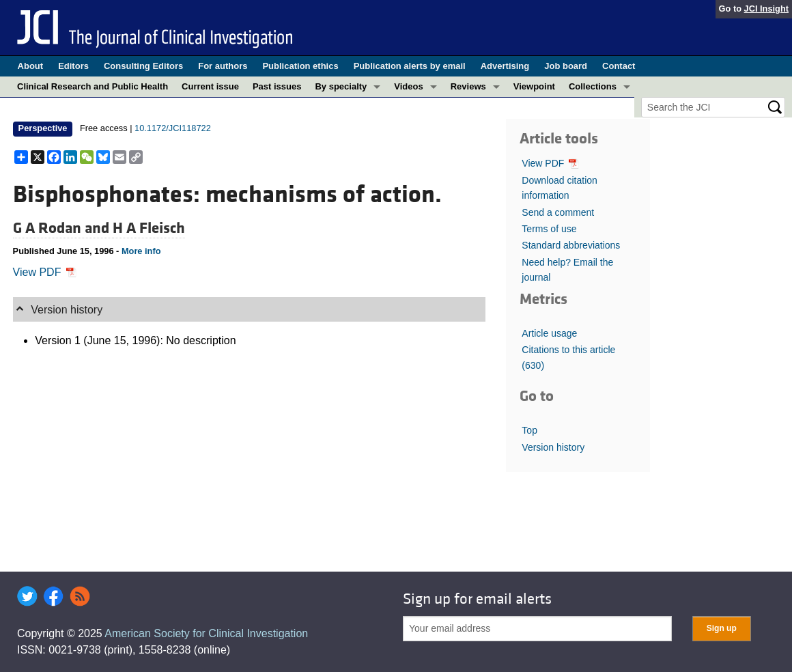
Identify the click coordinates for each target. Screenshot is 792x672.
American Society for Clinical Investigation (206, 633)
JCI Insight (766, 9)
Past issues (277, 86)
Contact (619, 66)
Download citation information (560, 188)
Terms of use (549, 229)
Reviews (468, 86)
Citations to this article (568, 357)
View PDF (45, 272)
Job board (566, 66)
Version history (553, 447)
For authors (223, 66)
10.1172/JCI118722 (173, 128)
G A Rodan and (63, 228)
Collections (593, 86)
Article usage (549, 333)
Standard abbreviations (571, 245)
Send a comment (558, 212)
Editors (73, 66)
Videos (408, 86)
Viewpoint (534, 86)
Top (529, 430)
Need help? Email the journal (567, 270)
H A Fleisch (149, 228)
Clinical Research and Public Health (93, 86)
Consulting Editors (143, 66)
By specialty (341, 86)
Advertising (505, 66)
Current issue (210, 86)
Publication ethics (300, 66)
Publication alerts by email (410, 66)
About (31, 66)
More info (141, 251)
